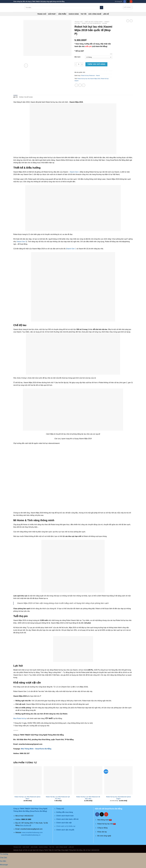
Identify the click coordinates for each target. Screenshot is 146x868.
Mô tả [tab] (15, 97)
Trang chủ (42, 14)
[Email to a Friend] (84, 85)
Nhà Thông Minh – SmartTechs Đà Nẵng (36, 749)
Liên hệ (106, 14)
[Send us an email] (128, 1)
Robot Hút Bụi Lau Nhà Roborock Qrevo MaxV (27, 798)
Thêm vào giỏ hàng (96, 64)
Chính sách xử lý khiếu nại (66, 826)
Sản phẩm (63, 14)
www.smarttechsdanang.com (32, 832)
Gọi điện (3, 861)
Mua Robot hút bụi (20, 718)
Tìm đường (4, 854)
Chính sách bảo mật (64, 823)
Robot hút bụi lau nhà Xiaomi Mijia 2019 (89, 79)
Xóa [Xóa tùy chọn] (111, 54)
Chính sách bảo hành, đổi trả (67, 819)
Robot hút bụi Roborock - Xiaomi (94, 23)
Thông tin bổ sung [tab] (26, 97)
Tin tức (84, 14)
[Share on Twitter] (80, 85)
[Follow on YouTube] (131, 1)
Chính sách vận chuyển (65, 830)
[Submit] (102, 8)
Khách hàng (74, 14)
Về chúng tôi (118, 1)
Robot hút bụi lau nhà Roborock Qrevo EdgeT (118, 798)
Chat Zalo (3, 858)
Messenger (4, 865)
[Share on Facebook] (76, 85)
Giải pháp (52, 14)
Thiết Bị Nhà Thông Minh (94, 22)
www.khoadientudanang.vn (31, 835)
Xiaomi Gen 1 (75, 172)
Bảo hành (77, 57)
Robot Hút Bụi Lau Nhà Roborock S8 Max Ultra (88, 798)
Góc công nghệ (95, 14)
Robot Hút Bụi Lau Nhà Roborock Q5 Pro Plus (58, 798)
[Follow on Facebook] (125, 1)
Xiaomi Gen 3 (22, 242)
